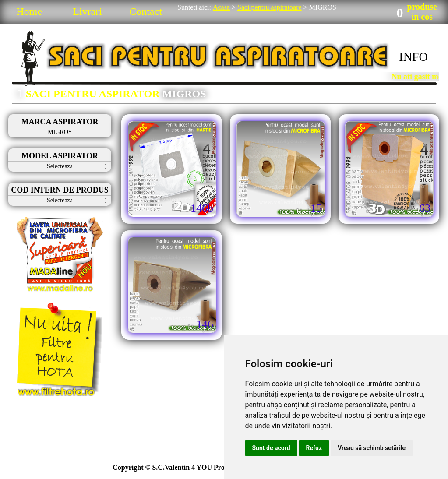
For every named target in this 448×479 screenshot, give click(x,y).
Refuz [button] (314, 448)
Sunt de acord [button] (271, 448)
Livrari (87, 11)
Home (29, 11)
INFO (413, 57)
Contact (146, 11)
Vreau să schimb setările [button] (372, 448)
